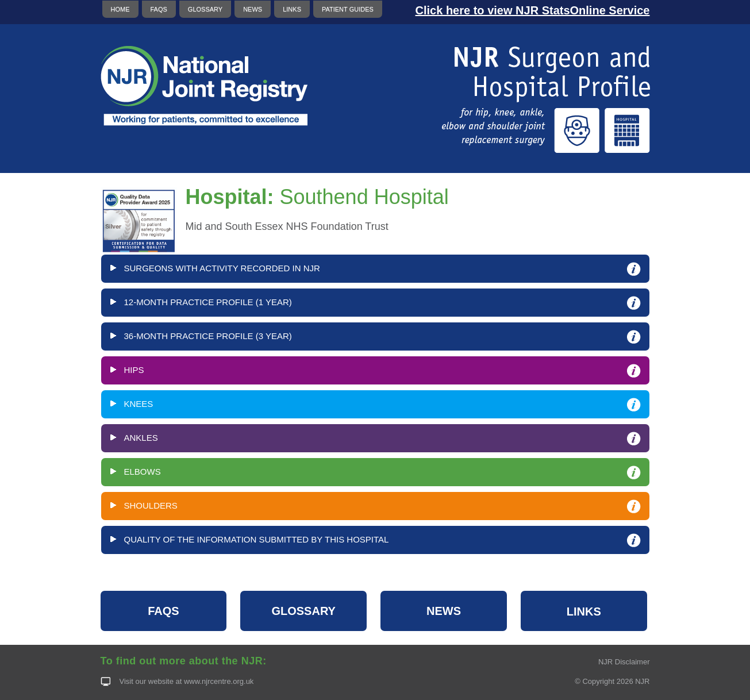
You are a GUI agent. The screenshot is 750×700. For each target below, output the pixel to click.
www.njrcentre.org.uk (219, 681)
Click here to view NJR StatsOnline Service (533, 10)
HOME (120, 9)
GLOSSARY (205, 9)
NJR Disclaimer (624, 662)
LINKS (292, 9)
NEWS (253, 9)
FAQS (159, 9)
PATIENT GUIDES (348, 9)
